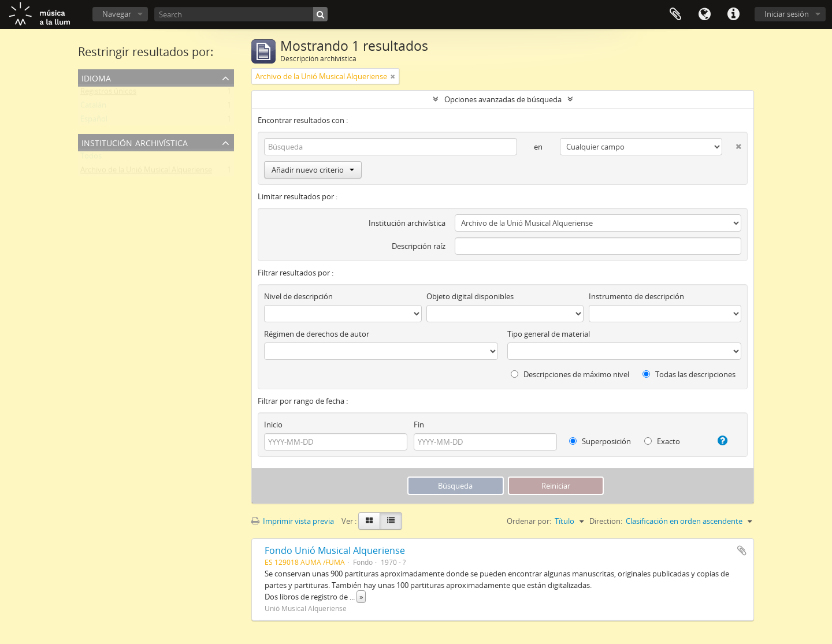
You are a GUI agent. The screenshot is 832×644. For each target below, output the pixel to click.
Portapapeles (675, 14)
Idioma (704, 14)
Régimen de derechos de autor (317, 334)
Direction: (606, 521)
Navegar (117, 14)
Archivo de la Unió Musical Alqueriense (146, 172)
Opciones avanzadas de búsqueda (503, 99)
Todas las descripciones (689, 374)
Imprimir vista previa (293, 521)
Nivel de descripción (298, 296)
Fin (419, 425)
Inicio (273, 425)
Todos (91, 158)
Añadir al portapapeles (742, 550)
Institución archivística (135, 142)
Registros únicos (108, 94)
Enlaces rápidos (733, 14)
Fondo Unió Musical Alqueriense (335, 550)
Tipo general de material (549, 334)
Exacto (662, 441)
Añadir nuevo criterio (313, 170)
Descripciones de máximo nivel (570, 374)
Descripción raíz (419, 246)
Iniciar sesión (787, 14)
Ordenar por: (529, 521)
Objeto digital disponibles (470, 296)
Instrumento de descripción (636, 296)
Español (94, 121)
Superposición (600, 441)
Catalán (93, 107)
